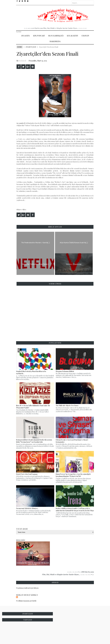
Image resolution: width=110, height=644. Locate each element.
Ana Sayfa (25, 36)
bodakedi (23, 61)
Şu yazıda (20, 123)
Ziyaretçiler (31, 47)
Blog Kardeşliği (56, 36)
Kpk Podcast (39, 36)
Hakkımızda (55, 41)
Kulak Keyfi (72, 36)
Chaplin (85, 36)
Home (20, 47)
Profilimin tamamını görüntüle (26, 601)
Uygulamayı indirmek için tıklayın (27, 588)
